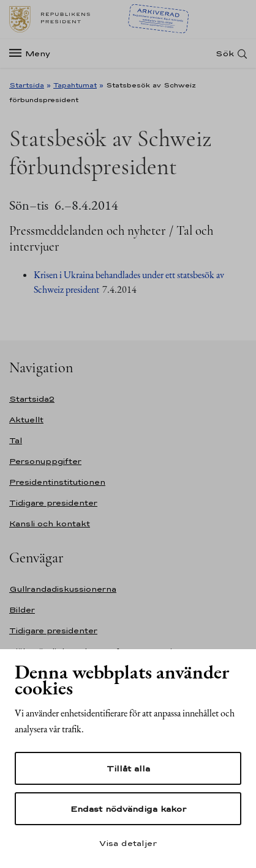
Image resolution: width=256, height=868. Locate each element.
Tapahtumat (75, 85)
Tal (16, 440)
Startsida (27, 85)
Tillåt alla (128, 768)
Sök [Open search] (225, 53)
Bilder (22, 610)
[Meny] (33, 53)
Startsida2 (32, 399)
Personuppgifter (45, 461)
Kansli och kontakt (50, 524)
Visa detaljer (128, 843)
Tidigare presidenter (53, 503)
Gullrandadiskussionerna (63, 589)
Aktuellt (26, 420)
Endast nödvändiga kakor (128, 809)
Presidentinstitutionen (57, 482)
